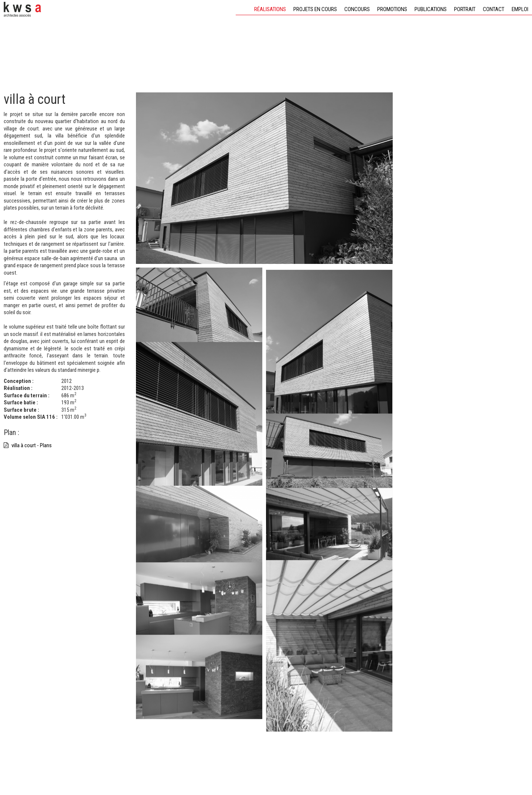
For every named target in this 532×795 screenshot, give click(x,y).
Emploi (520, 9)
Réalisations (270, 9)
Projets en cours (315, 9)
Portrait (465, 9)
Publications (431, 9)
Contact (494, 9)
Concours (357, 9)
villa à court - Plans (28, 445)
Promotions (392, 9)
